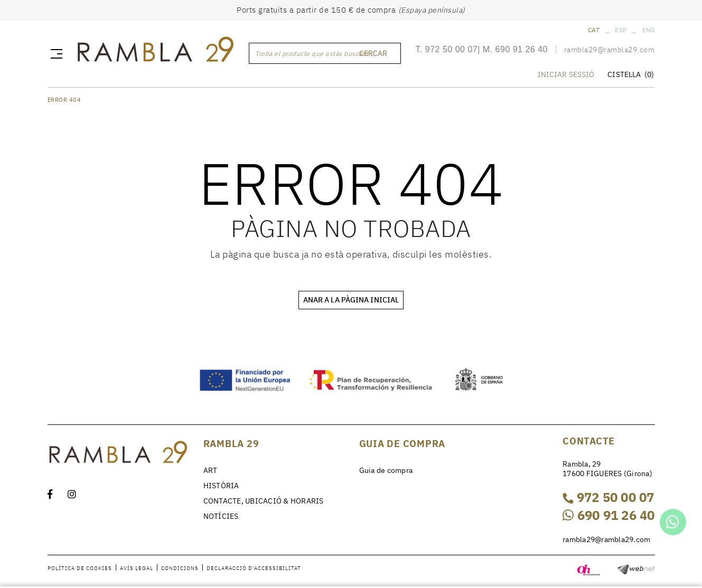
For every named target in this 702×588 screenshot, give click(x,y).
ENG (649, 30)
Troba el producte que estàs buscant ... (316, 54)
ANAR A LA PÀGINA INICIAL (351, 300)
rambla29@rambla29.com (610, 50)
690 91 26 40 (522, 49)
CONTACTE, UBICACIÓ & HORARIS (264, 501)
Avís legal (137, 568)
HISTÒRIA (221, 486)
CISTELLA (631, 74)
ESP (621, 30)
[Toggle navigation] (54, 53)
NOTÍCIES (221, 516)
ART (210, 470)
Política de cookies (80, 568)
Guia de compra (386, 470)
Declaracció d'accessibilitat (254, 568)
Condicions (180, 568)
